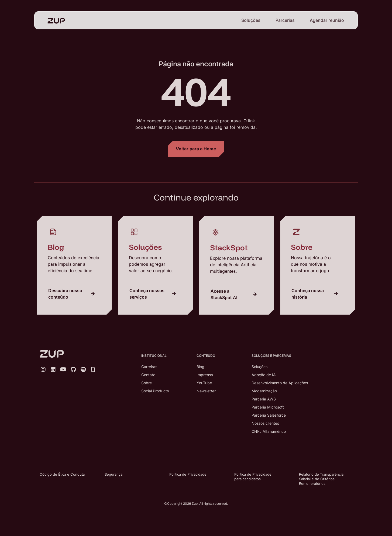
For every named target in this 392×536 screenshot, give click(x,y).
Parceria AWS (264, 399)
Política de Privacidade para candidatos (253, 477)
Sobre (147, 383)
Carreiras (149, 367)
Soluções (251, 20)
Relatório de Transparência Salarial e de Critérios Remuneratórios (321, 479)
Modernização (264, 391)
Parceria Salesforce (269, 415)
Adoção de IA (264, 375)
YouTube (204, 383)
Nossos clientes (265, 423)
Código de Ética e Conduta (62, 474)
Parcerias (285, 20)
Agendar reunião (327, 20)
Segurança (114, 474)
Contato (148, 375)
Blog (200, 367)
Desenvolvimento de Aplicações (280, 383)
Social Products (155, 391)
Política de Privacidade (188, 474)
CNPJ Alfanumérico (269, 431)
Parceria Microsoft (268, 407)
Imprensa (205, 375)
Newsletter (206, 391)
